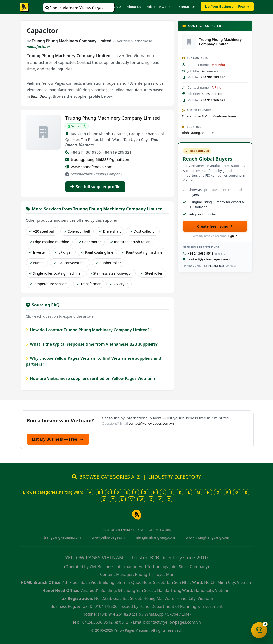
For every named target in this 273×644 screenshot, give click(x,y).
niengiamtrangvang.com (155, 537)
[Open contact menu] (259, 630)
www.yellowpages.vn (108, 537)
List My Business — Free (58, 439)
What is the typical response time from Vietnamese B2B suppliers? (92, 344)
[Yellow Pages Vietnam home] (25, 7)
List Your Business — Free (227, 6)
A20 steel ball (42, 231)
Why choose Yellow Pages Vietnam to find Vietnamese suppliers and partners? (94, 361)
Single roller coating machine (55, 273)
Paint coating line (97, 252)
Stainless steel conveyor (111, 273)
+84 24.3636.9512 (200, 254)
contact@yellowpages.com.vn (210, 259)
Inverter (38, 252)
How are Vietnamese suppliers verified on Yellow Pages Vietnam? (91, 378)
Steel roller (152, 273)
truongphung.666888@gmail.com (101, 159)
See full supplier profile (95, 187)
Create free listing (215, 226)
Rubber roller (108, 263)
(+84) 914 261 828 (114, 614)
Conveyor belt (77, 231)
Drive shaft (110, 231)
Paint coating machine (142, 252)
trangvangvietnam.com (62, 537)
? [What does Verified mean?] (85, 126)
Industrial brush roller (130, 242)
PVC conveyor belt (70, 263)
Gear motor (90, 242)
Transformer (89, 284)
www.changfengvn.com (92, 167)
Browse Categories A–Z (103, 7)
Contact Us (187, 7)
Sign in (233, 236)
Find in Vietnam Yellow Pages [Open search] (74, 8)
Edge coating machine (49, 242)
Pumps (37, 263)
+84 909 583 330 (213, 77)
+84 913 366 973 (213, 100)
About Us (134, 7)
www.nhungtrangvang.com (208, 537)
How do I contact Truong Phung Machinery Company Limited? (88, 330)
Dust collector (143, 231)
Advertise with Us (160, 7)
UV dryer (119, 284)
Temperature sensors (48, 284)
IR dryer (64, 252)
